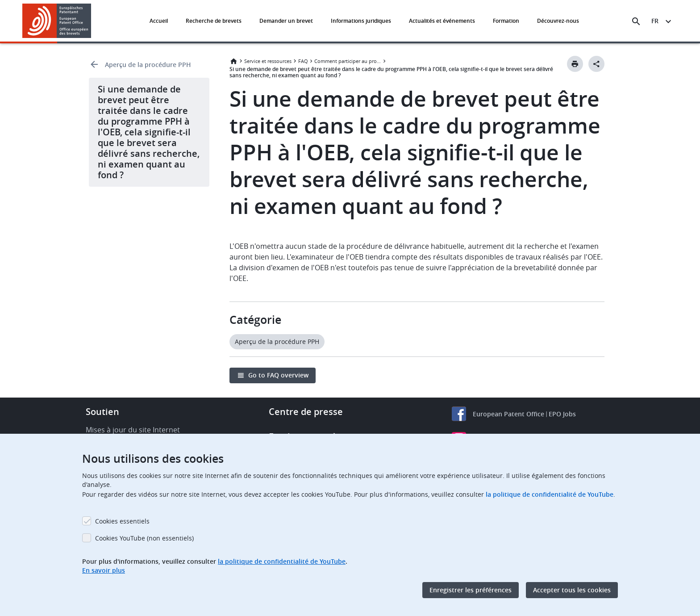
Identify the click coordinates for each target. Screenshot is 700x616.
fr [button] (655, 21)
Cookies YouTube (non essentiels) (144, 538)
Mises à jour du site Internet (133, 430)
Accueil (159, 21)
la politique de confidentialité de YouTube (550, 494)
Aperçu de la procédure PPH (148, 65)
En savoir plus (104, 570)
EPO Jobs (562, 414)
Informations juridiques (361, 21)
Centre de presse (306, 412)
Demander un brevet (286, 21)
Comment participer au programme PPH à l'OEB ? (348, 61)
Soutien (102, 412)
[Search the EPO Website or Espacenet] (636, 21)
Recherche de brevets (214, 21)
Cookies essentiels (122, 521)
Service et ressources (268, 61)
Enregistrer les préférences (471, 590)
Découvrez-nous (558, 21)
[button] (93, 21)
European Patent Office (508, 414)
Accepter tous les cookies (572, 590)
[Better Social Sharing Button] (596, 64)
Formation (506, 21)
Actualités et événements (442, 21)
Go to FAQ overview (278, 375)
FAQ (303, 61)
